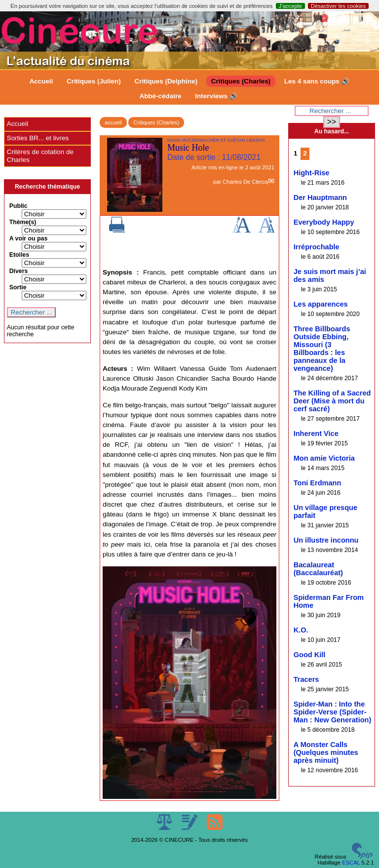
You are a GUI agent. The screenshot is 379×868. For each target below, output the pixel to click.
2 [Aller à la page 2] (305, 153)
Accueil (41, 81)
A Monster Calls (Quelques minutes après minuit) (326, 752)
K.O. (301, 630)
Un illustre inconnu (326, 540)
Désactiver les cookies (338, 6)
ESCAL (351, 863)
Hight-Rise (312, 173)
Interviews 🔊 (216, 96)
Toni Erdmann (318, 483)
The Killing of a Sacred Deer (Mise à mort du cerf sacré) (332, 401)
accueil (113, 122)
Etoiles (19, 255)
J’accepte (290, 6)
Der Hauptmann (320, 197)
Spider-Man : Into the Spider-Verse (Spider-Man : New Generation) (333, 712)
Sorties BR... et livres (38, 138)
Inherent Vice (316, 434)
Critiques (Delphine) (166, 81)
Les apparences (321, 304)
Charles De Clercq (245, 182)
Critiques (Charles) (241, 81)
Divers (19, 271)
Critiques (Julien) (94, 81)
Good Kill (310, 655)
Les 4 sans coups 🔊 (317, 81)
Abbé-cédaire (160, 96)
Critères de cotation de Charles (40, 156)
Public (19, 206)
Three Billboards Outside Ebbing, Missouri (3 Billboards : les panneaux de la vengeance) (322, 349)
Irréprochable (317, 247)
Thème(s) (23, 222)
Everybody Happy (324, 222)
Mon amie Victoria (324, 458)
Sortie (18, 287)
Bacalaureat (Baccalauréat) (318, 569)
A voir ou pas (29, 238)
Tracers (306, 679)
